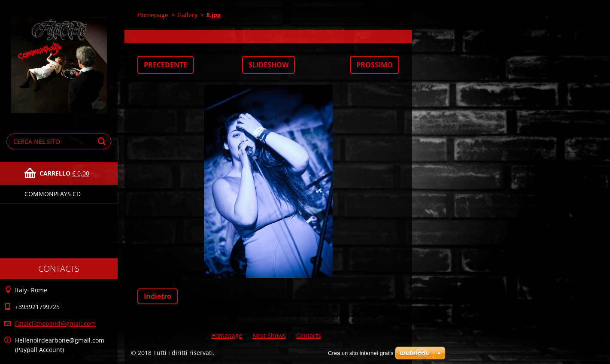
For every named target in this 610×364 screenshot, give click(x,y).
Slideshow (269, 65)
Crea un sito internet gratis (361, 353)
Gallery (187, 15)
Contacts (309, 335)
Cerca (103, 141)
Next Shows (269, 335)
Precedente (165, 65)
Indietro (158, 296)
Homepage (153, 15)
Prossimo (375, 65)
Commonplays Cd (53, 194)
